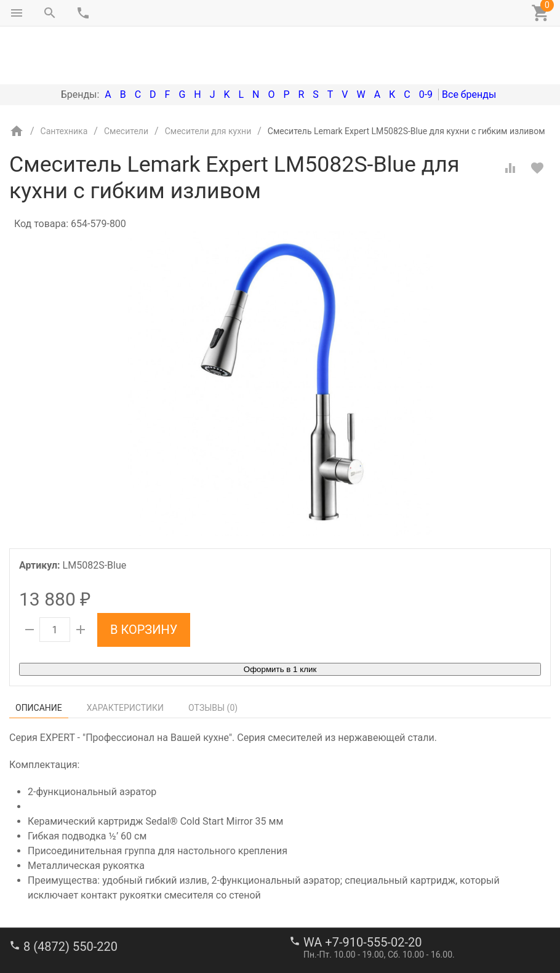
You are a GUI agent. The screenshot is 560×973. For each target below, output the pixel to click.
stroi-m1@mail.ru (56, 933)
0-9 (426, 43)
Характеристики (125, 656)
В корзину (144, 578)
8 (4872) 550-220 (70, 895)
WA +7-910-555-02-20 (362, 891)
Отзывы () (213, 656)
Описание (39, 656)
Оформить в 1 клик (280, 618)
